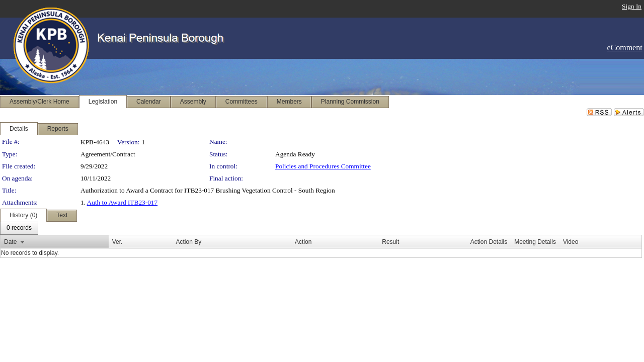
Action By (188, 242)
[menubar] (19, 228)
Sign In (632, 6)
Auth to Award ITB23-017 (123, 202)
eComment (624, 48)
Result (390, 242)
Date (10, 242)
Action (303, 242)
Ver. (117, 242)
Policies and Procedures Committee (323, 166)
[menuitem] (19, 228)
